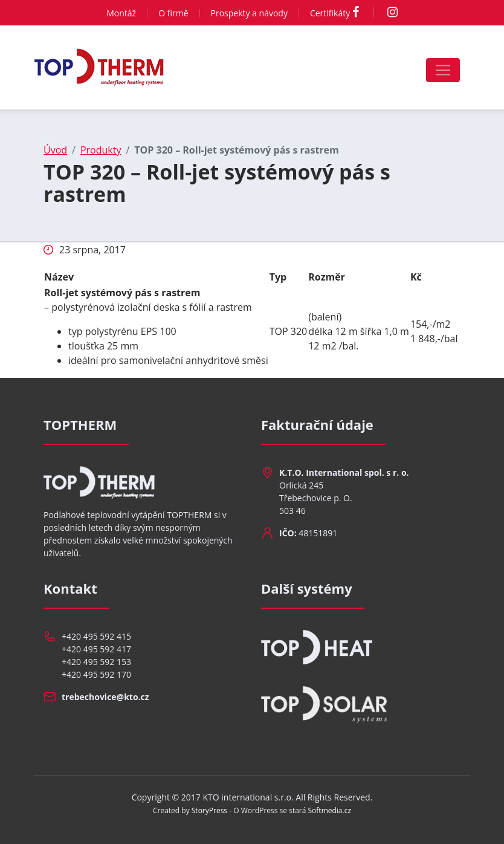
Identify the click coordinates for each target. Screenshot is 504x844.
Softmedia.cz (330, 810)
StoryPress (209, 810)
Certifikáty (330, 13)
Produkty (101, 150)
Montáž (121, 13)
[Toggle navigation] (443, 70)
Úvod (55, 150)
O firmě (173, 13)
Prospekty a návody (249, 13)
